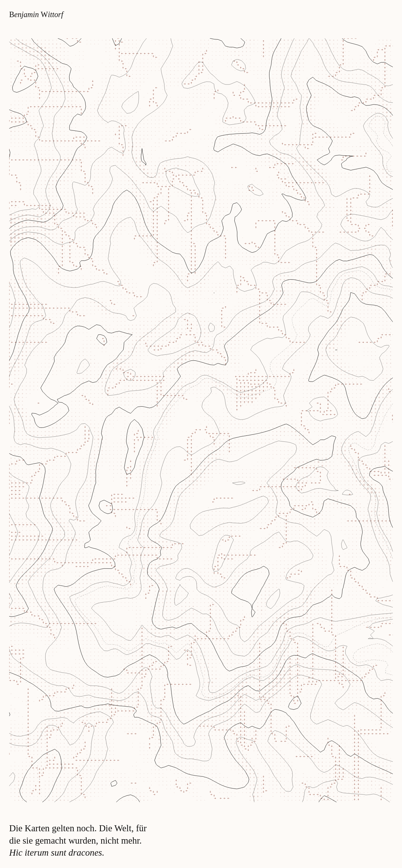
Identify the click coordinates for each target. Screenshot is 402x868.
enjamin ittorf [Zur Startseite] (36, 14)
